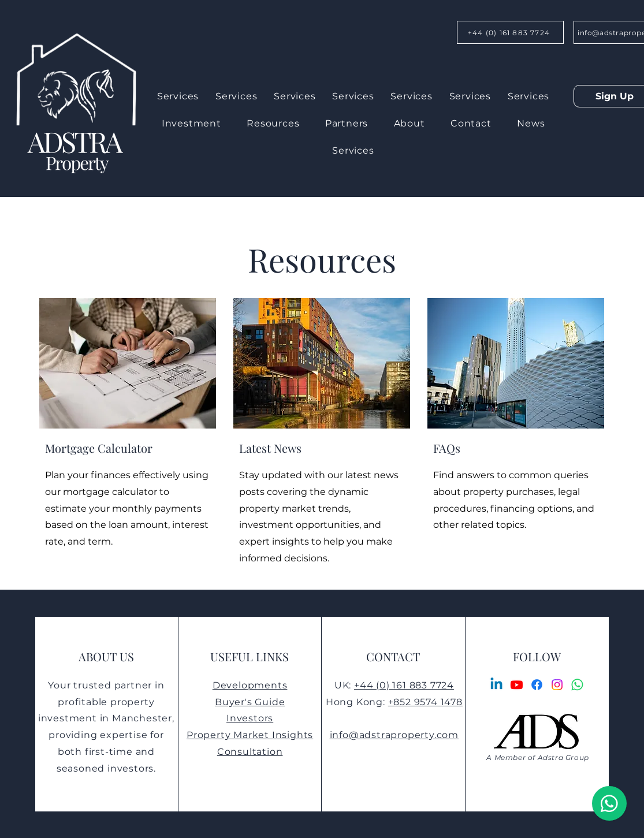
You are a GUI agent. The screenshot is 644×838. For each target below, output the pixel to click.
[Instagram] (557, 685)
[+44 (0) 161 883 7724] (510, 32)
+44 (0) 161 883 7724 (404, 685)
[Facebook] (537, 685)
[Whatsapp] (577, 685)
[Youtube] (517, 685)
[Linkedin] (496, 685)
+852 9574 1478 (425, 702)
